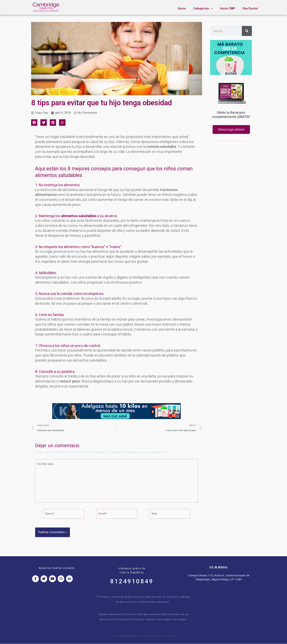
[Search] (247, 31)
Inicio (182, 8)
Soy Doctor (250, 8)
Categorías (203, 9)
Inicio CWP (228, 8)
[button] (34, 123)
